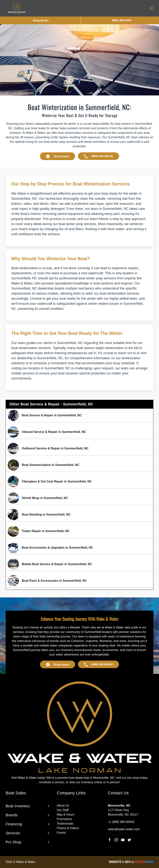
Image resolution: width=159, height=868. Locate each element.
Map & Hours (65, 815)
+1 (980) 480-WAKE (121, 822)
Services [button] (13, 833)
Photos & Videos (68, 828)
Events (61, 833)
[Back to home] (16, 8)
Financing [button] (14, 824)
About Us (63, 806)
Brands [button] (12, 815)
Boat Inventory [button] (18, 806)
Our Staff (63, 810)
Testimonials (65, 824)
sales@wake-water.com (124, 829)
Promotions (64, 819)
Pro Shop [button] (13, 842)
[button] (151, 8)
